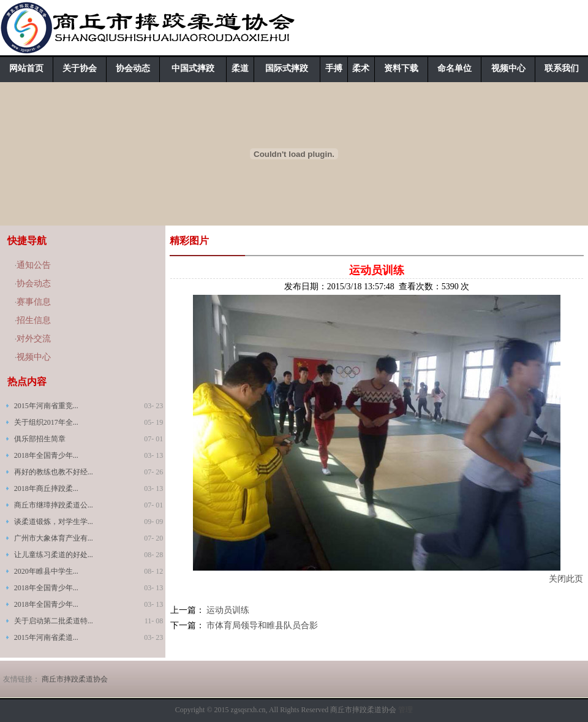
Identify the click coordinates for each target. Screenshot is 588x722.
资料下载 (401, 68)
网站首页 (26, 68)
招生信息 (34, 320)
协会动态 (133, 68)
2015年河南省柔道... (46, 637)
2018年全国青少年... (46, 455)
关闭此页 (566, 579)
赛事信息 (34, 302)
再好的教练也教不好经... (54, 472)
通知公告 (34, 265)
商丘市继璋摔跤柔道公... (54, 505)
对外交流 (34, 339)
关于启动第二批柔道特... (54, 621)
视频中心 (508, 68)
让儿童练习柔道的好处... (54, 555)
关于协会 (80, 68)
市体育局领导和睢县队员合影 (262, 625)
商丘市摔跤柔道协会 (75, 679)
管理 (405, 710)
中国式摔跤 (193, 68)
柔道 (240, 68)
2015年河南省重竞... (46, 406)
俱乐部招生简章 (40, 439)
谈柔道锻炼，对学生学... (54, 522)
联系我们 (562, 68)
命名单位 (454, 68)
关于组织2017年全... (46, 422)
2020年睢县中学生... (46, 571)
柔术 (361, 68)
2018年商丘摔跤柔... (46, 488)
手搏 (334, 68)
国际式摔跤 (287, 68)
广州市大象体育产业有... (54, 538)
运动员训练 (228, 610)
